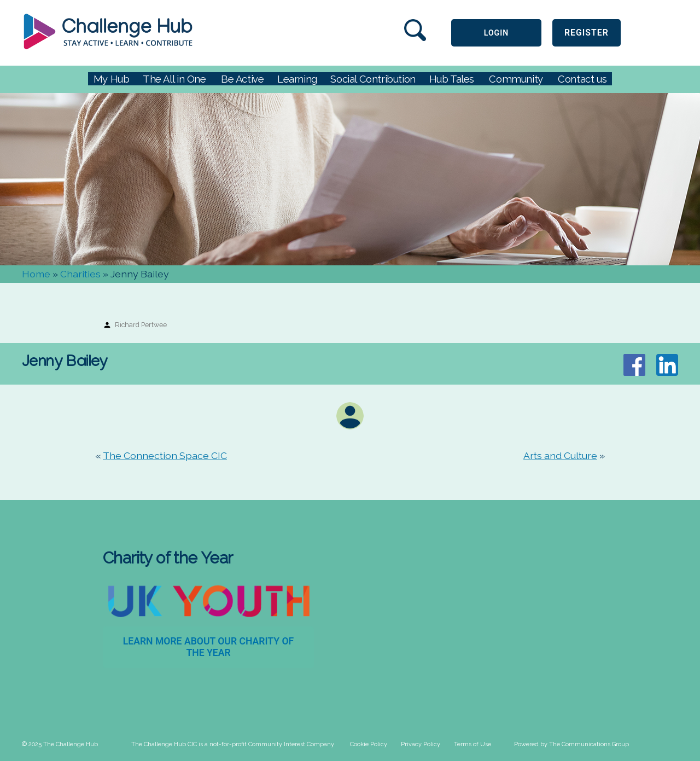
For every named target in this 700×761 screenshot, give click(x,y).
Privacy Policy (421, 744)
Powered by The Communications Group (571, 744)
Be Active (242, 79)
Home (36, 274)
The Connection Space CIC (165, 455)
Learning (297, 79)
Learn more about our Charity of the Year (209, 647)
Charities (80, 274)
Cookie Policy (369, 744)
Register (587, 33)
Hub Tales (452, 79)
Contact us (582, 79)
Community (516, 79)
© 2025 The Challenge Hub (60, 744)
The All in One (174, 79)
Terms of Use (472, 744)
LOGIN (496, 33)
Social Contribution (373, 79)
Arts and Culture (560, 455)
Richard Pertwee (141, 325)
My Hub (112, 79)
